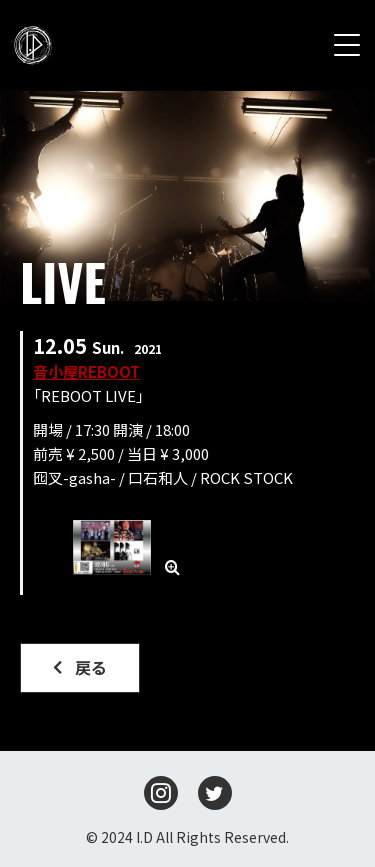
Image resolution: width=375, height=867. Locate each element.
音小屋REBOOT (86, 371)
